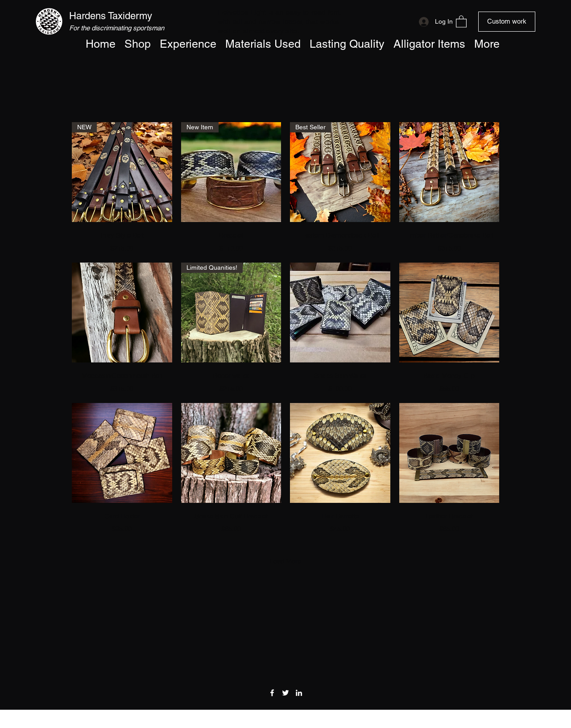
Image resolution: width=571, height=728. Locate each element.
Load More (285, 561)
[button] (461, 21)
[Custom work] (507, 22)
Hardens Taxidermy (111, 16)
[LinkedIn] (299, 693)
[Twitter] (285, 693)
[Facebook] (272, 693)
